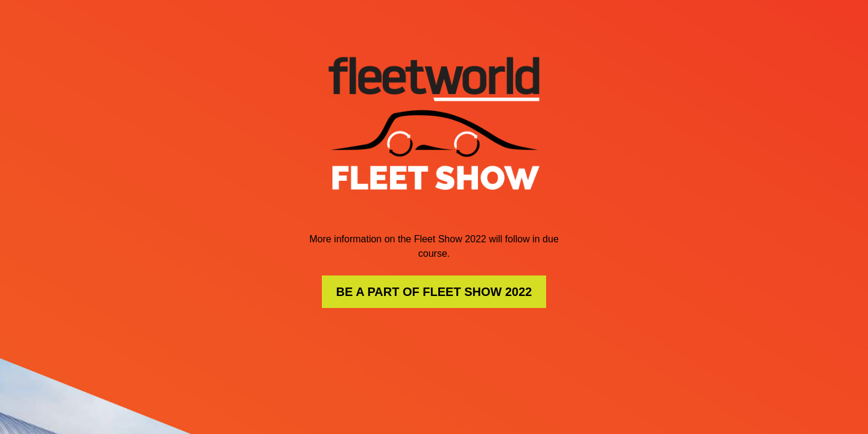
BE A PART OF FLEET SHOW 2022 (434, 292)
